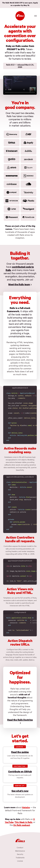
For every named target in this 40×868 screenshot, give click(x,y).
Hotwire (26, 807)
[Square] (28, 168)
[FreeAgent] (28, 209)
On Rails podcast (22, 825)
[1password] (12, 217)
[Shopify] (28, 143)
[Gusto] (12, 159)
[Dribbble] (28, 151)
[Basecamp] (12, 134)
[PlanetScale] (28, 217)
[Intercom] (12, 201)
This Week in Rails (23, 822)
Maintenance (20, 851)
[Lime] (12, 209)
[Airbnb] (12, 168)
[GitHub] (12, 143)
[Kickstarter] (12, 176)
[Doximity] (28, 192)
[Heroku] (28, 176)
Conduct (20, 847)
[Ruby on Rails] (20, 16)
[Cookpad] (12, 192)
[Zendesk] (28, 159)
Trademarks (20, 857)
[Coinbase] (12, 184)
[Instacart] (12, 151)
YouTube (9, 822)
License (20, 861)
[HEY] (28, 134)
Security (20, 854)
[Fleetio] (28, 201)
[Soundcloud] (28, 184)
